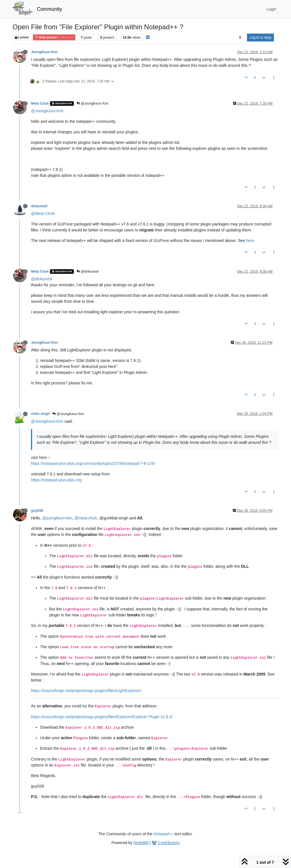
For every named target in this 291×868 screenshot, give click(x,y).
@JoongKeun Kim (92, 103)
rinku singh (40, 414)
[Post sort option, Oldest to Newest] (240, 38)
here (250, 241)
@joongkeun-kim (57, 518)
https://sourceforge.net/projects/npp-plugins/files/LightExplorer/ (86, 691)
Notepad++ (164, 834)
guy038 (37, 511)
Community (50, 9)
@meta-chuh (86, 518)
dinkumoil (39, 206)
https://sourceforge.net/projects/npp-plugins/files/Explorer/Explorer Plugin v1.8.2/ (102, 717)
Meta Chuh (40, 103)
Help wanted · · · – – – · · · (54, 37)
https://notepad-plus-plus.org (56, 480)
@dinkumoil (88, 272)
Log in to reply (260, 38)
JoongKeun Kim (44, 52)
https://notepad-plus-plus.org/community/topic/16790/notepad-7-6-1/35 (93, 463)
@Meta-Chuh (43, 214)
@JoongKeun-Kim (47, 111)
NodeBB (141, 843)
